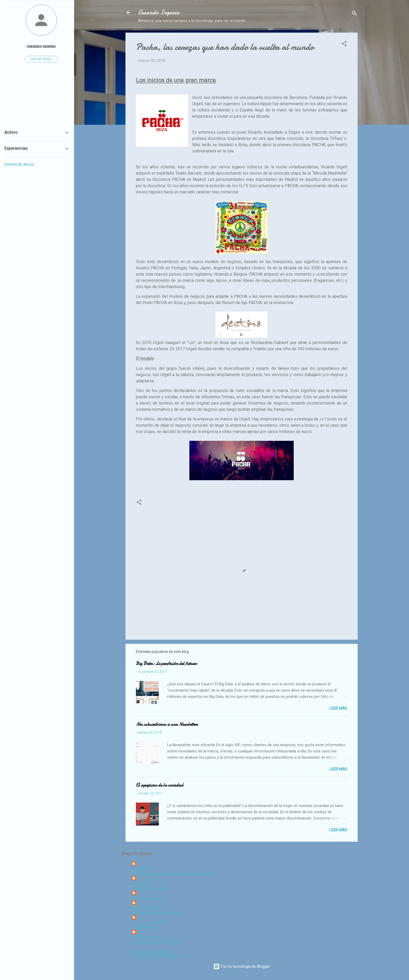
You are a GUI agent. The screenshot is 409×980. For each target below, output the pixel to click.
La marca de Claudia (149, 923)
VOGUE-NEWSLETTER (151, 888)
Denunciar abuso (19, 164)
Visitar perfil (41, 59)
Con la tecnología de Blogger (242, 966)
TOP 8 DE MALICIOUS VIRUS (156, 957)
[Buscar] (354, 14)
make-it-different (146, 908)
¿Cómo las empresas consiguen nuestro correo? (174, 874)
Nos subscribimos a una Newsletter (167, 724)
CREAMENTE (143, 884)
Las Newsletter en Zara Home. (158, 913)
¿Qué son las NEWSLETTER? (156, 942)
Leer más (338, 708)
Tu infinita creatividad (150, 898)
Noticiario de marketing (152, 952)
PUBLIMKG (141, 869)
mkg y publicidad (146, 937)
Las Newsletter (145, 928)
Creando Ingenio (159, 12)
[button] (344, 44)
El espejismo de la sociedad (160, 785)
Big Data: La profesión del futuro (166, 664)
